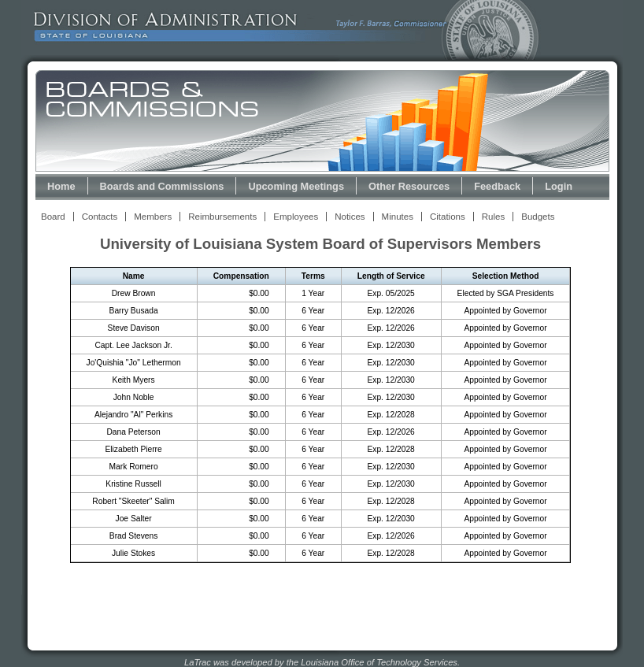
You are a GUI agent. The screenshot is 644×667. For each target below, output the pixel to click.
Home (61, 186)
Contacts (100, 217)
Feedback (497, 186)
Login (559, 186)
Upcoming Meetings (296, 186)
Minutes (398, 217)
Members (153, 217)
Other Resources (409, 186)
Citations (448, 217)
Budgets (538, 217)
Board (53, 217)
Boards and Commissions (162, 186)
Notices (350, 217)
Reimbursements (222, 217)
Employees (296, 217)
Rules (493, 217)
